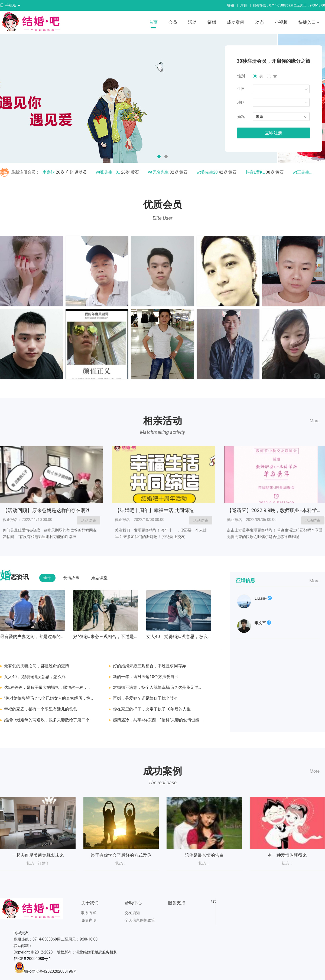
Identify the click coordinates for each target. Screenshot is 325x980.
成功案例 (236, 22)
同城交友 (21, 933)
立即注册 (274, 133)
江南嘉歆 (48, 172)
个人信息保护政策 (140, 920)
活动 (192, 22)
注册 (244, 5)
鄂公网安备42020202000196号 (50, 971)
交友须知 (132, 913)
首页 (153, 22)
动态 (259, 22)
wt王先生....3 (306, 172)
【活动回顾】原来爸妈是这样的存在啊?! (46, 510)
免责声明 (89, 920)
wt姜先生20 (209, 172)
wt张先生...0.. (110, 172)
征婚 (212, 22)
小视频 (281, 22)
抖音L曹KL (257, 172)
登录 (231, 5)
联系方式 (89, 913)
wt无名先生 (160, 172)
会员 (173, 22)
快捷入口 (309, 23)
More (315, 421)
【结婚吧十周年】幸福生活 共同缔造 (154, 510)
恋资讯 (14, 576)
